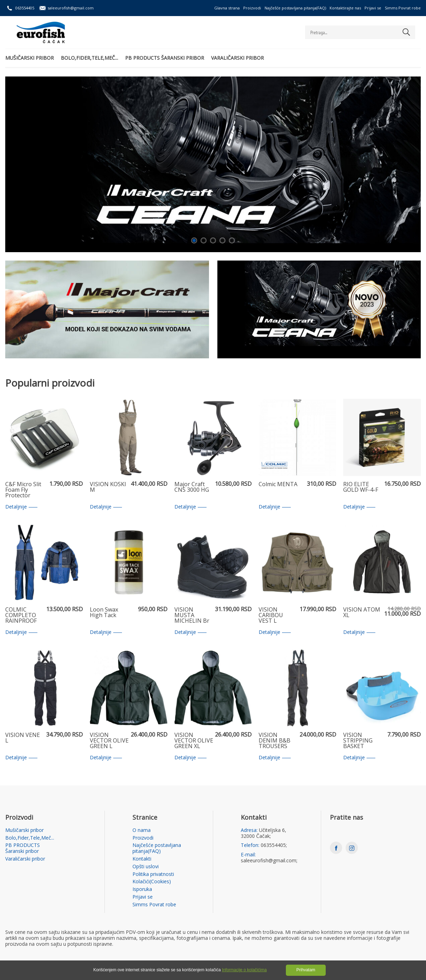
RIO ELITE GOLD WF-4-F (361, 487)
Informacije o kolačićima (244, 970)
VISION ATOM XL (362, 613)
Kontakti (142, 859)
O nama (142, 830)
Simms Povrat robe (403, 8)
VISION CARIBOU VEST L (271, 615)
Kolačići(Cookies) (152, 882)
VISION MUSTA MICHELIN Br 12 (192, 615)
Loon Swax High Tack (104, 613)
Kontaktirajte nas (345, 8)
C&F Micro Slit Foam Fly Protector (23, 490)
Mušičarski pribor (30, 58)
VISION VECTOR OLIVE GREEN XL (194, 741)
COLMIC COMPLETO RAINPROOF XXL (21, 615)
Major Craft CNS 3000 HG (192, 487)
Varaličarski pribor (237, 58)
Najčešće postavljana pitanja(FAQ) (295, 8)
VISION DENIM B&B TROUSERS (275, 741)
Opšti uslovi (146, 867)
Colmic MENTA (278, 485)
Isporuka (142, 889)
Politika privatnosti (153, 874)
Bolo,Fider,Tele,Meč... (89, 58)
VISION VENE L (23, 738)
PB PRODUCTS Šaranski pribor (165, 58)
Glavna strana (227, 8)
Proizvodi (252, 8)
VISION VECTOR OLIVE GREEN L (109, 741)
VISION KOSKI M (108, 487)
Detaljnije (21, 507)
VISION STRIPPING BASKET (358, 741)
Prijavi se (373, 8)
